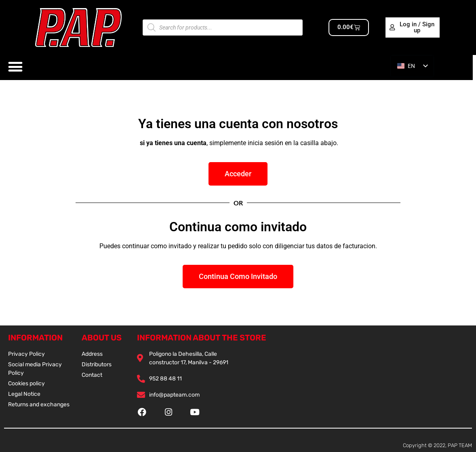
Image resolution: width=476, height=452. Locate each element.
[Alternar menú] (16, 67)
